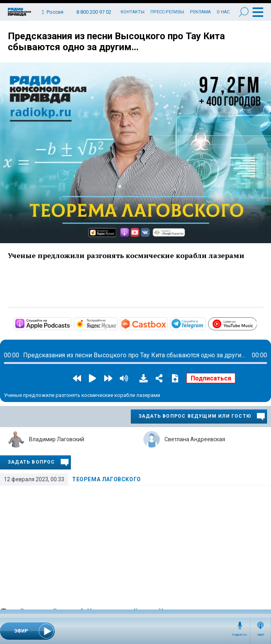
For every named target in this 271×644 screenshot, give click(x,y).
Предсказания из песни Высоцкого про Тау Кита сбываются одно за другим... (116, 42)
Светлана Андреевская (195, 439)
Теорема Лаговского (107, 479)
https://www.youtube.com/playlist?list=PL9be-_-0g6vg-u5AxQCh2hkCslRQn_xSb (257, 322)
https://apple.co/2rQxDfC (70, 323)
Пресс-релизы (167, 12)
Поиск (244, 12)
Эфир (261, 635)
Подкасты (240, 635)
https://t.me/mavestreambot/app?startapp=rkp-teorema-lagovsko (205, 323)
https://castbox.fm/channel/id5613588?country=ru (167, 323)
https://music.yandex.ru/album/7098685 (117, 323)
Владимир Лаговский (57, 439)
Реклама (200, 12)
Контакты (133, 12)
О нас (223, 12)
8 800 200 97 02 (94, 12)
